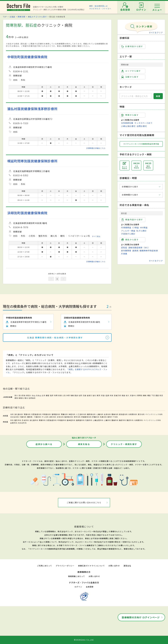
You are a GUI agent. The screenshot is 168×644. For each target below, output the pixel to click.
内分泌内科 (15, 417)
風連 (76, 395)
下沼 (153, 395)
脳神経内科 (69, 417)
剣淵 (60, 395)
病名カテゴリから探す (37, 17)
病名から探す (130, 240)
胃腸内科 (27, 414)
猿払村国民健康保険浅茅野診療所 (32, 109)
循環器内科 (56, 414)
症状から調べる (44, 444)
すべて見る (96, 236)
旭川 (16, 395)
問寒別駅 (21, 17)
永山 (34, 395)
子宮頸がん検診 (128, 234)
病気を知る (84, 444)
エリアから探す (131, 71)
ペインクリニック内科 (154, 414)
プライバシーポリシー (65, 566)
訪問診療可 (142, 126)
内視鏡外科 (139, 420)
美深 (98, 395)
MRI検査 (144, 228)
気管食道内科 (36, 414)
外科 (12, 420)
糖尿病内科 (91, 414)
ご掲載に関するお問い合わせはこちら (84, 503)
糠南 (145, 395)
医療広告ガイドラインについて (91, 566)
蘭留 (48, 395)
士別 (64, 395)
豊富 (157, 395)
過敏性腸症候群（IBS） (139, 248)
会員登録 (90, 587)
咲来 (112, 395)
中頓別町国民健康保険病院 (27, 57)
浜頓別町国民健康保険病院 (27, 213)
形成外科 (25, 420)
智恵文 (89, 395)
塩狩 (52, 395)
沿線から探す (130, 77)
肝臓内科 (96, 417)
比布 (44, 395)
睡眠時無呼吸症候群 (149, 251)
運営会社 (127, 566)
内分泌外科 (22, 423)
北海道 (12, 17)
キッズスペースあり (143, 123)
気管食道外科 (52, 420)
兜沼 (161, 395)
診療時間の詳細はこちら (96, 148)
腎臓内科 (64, 414)
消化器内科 (19, 414)
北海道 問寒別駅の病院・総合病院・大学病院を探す (55, 338)
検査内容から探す (132, 220)
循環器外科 (80, 420)
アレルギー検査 (128, 231)
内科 (12, 414)
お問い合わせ (114, 566)
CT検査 (136, 228)
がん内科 (45, 417)
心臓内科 (100, 414)
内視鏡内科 (133, 414)
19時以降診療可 (128, 126)
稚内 (26, 398)
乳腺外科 (89, 420)
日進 (84, 395)
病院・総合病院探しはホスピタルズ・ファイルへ (100, 7)
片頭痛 (124, 254)
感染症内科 (123, 414)
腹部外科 (130, 420)
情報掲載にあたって (76, 576)
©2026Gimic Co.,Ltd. (84, 640)
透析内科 (53, 417)
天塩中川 (133, 395)
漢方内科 (141, 414)
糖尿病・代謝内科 (34, 417)
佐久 (127, 395)
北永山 (39, 395)
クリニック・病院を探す (124, 444)
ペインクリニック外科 (152, 420)
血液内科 (107, 414)
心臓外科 (107, 420)
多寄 (68, 395)
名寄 (80, 395)
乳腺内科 (103, 417)
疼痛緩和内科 (86, 417)
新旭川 (29, 395)
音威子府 (117, 395)
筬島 (123, 395)
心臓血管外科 (98, 420)
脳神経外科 (71, 420)
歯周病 (135, 251)
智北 (94, 395)
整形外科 (18, 420)
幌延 (149, 395)
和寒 (56, 395)
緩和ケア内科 (113, 417)
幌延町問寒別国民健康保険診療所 (32, 161)
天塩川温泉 (105, 395)
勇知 (16, 398)
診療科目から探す (132, 46)
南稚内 (21, 398)
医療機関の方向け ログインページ (141, 617)
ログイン (78, 587)
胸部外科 (123, 420)
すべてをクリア (156, 33)
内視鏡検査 (126, 228)
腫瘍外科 (115, 420)
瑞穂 (72, 395)
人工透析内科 (81, 414)
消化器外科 (34, 420)
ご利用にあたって (44, 566)
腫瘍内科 (115, 414)
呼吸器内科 (47, 414)
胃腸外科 (42, 420)
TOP (5, 17)
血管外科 (14, 423)
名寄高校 (32, 398)
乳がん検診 (141, 231)
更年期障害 (126, 251)
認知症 (124, 248)
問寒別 (140, 395)
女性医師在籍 (127, 123)
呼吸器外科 (62, 420)
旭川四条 (22, 395)
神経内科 (72, 414)
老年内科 (77, 417)
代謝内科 (23, 417)
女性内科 (60, 417)
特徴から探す (130, 115)
